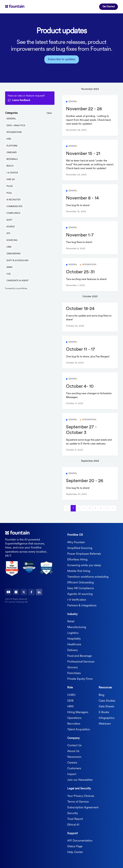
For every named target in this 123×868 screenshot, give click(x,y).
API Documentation (80, 841)
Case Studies (107, 701)
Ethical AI (73, 825)
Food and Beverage (80, 656)
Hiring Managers (78, 712)
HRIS (70, 707)
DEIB (70, 701)
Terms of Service (78, 802)
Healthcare (74, 645)
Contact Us (74, 746)
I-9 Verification (77, 600)
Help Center (75, 852)
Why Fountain (76, 542)
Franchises (74, 673)
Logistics (73, 633)
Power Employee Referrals (84, 554)
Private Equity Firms (80, 679)
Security (73, 813)
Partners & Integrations (82, 606)
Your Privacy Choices (81, 796)
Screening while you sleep (84, 565)
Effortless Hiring (77, 560)
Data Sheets (106, 707)
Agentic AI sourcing (80, 594)
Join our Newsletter (80, 780)
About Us (73, 751)
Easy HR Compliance (81, 588)
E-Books (104, 712)
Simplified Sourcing (80, 548)
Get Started (109, 7)
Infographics (107, 718)
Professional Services (81, 662)
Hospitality (74, 639)
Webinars (105, 724)
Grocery (72, 668)
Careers (72, 763)
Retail (71, 622)
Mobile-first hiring (79, 571)
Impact (72, 774)
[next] (113, 508)
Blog (101, 695)
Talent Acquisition (79, 730)
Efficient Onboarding (80, 583)
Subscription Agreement (83, 808)
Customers (74, 769)
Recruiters (74, 724)
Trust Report (75, 819)
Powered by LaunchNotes (16, 289)
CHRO (71, 695)
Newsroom (74, 757)
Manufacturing (77, 627)
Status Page (75, 847)
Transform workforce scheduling (88, 577)
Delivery (72, 650)
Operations (74, 718)
